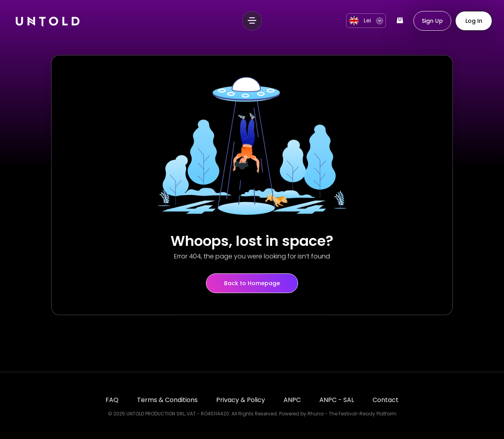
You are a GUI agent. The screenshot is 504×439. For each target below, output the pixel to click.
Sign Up (432, 21)
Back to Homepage (252, 283)
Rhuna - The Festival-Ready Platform (352, 414)
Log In (474, 21)
